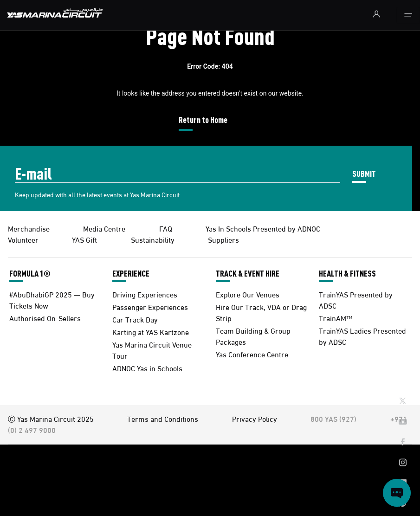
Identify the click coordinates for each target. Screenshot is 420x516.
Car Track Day (135, 319)
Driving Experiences (145, 294)
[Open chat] (397, 493)
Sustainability (153, 239)
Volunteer (23, 239)
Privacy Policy (255, 418)
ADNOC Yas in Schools (147, 368)
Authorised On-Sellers (45, 318)
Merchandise (29, 228)
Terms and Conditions (163, 418)
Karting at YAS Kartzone (151, 332)
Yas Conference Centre (252, 354)
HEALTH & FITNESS (347, 273)
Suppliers (223, 239)
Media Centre (104, 228)
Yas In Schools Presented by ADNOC (263, 228)
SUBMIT (364, 173)
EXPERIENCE (131, 273)
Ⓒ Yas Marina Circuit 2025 (51, 418)
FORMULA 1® (30, 273)
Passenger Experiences (150, 306)
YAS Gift (84, 239)
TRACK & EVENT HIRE (248, 273)
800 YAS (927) (333, 418)
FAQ (166, 228)
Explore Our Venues (248, 294)
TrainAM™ (336, 318)
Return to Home (203, 119)
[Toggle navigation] (408, 15)
